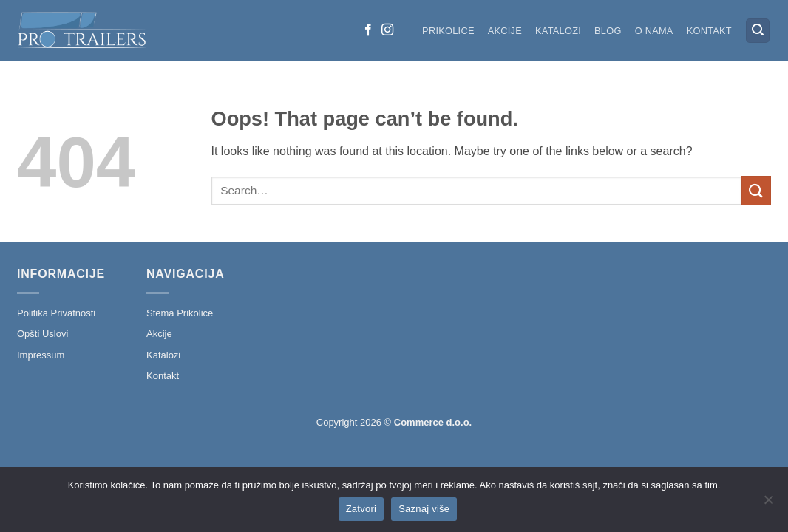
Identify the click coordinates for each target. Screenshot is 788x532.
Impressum (41, 355)
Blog (608, 31)
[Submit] (756, 190)
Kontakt (709, 31)
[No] (768, 504)
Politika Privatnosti (56, 313)
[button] (758, 31)
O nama (654, 31)
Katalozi (558, 31)
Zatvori (361, 509)
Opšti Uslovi (43, 334)
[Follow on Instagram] (387, 30)
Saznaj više (424, 509)
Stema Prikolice (180, 313)
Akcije (505, 31)
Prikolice (448, 31)
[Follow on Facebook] (368, 30)
